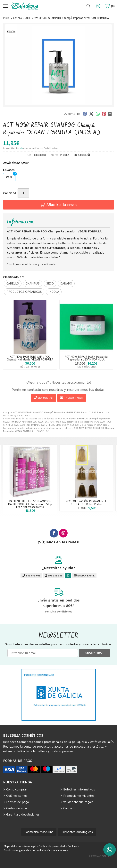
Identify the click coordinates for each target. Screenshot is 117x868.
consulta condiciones (58, 612)
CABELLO (100, 422)
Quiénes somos (17, 796)
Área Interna (61, 850)
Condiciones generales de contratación (27, 850)
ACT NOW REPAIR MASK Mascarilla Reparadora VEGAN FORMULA (86, 358)
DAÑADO (36, 425)
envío (20, 148)
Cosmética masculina (39, 832)
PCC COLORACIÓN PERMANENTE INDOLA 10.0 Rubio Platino (86, 503)
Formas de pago (18, 802)
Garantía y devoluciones (23, 815)
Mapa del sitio (12, 846)
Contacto (69, 808)
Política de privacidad (52, 846)
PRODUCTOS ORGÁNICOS (61, 425)
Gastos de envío (17, 808)
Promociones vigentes (79, 796)
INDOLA (98, 425)
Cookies (72, 846)
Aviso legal (30, 846)
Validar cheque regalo (78, 802)
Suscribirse (94, 653)
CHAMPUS (8, 425)
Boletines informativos (79, 789)
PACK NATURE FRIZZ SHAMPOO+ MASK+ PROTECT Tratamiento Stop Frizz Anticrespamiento (30, 504)
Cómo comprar (17, 789)
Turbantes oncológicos (77, 832)
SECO (22, 425)
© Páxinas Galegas (101, 856)
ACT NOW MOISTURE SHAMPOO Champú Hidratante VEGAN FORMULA (30, 358)
